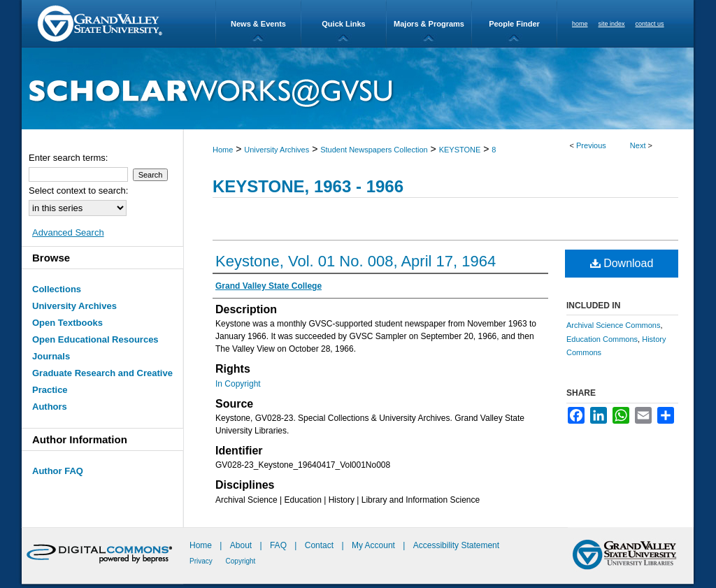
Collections (57, 289)
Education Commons (602, 339)
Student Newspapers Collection (374, 150)
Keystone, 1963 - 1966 (308, 186)
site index (612, 24)
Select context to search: (78, 191)
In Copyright (238, 384)
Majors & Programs (429, 24)
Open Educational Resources (95, 339)
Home (223, 150)
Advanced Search (68, 232)
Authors (50, 407)
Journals (51, 356)
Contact (319, 545)
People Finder (514, 24)
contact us (650, 24)
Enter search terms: (68, 158)
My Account (374, 545)
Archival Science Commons (614, 325)
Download (622, 263)
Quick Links (343, 24)
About (242, 545)
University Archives (277, 150)
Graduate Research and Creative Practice (102, 381)
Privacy (202, 561)
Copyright (241, 561)
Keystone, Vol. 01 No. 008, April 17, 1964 (356, 261)
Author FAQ (58, 471)
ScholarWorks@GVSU (358, 88)
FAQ (279, 545)
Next (638, 145)
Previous (591, 145)
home (580, 24)
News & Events (258, 24)
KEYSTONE (460, 150)
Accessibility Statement (456, 545)
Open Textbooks (67, 323)
